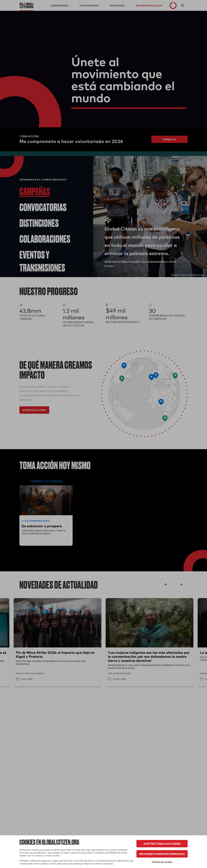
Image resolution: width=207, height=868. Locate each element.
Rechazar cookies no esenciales (162, 854)
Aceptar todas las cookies (162, 844)
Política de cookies (162, 862)
